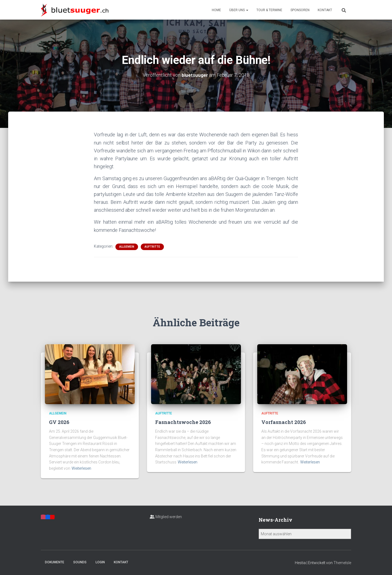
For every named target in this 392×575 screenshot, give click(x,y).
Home (216, 10)
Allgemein (127, 246)
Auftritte (152, 246)
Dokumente (55, 562)
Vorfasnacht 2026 (284, 422)
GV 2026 (59, 422)
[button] (247, 10)
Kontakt (325, 10)
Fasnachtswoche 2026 (183, 422)
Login (100, 562)
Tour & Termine (269, 10)
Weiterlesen (81, 468)
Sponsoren (300, 10)
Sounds (80, 562)
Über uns (239, 10)
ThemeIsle (342, 563)
